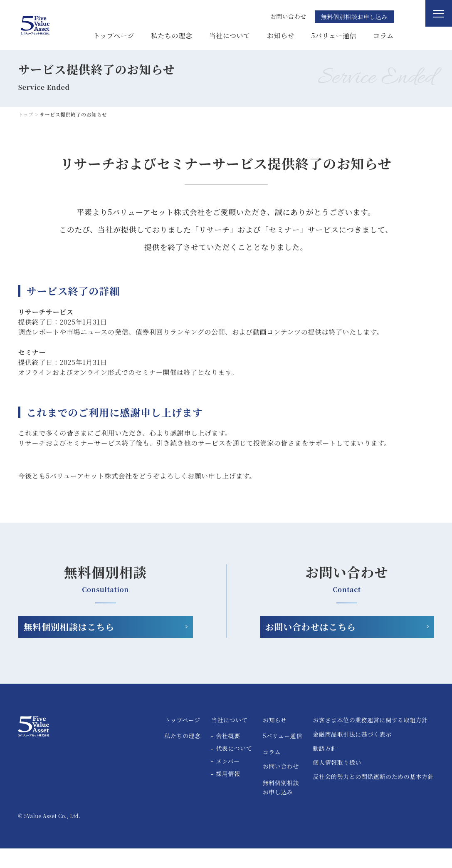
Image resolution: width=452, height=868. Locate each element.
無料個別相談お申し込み (354, 17)
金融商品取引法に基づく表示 (352, 754)
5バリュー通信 (334, 36)
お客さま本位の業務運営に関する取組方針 (370, 740)
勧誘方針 (325, 768)
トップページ (114, 36)
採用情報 (228, 794)
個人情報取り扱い (337, 782)
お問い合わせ (281, 785)
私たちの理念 (172, 36)
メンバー (228, 781)
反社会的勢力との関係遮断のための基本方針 (373, 797)
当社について (230, 36)
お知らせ (281, 36)
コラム (383, 36)
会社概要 (228, 755)
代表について (234, 768)
